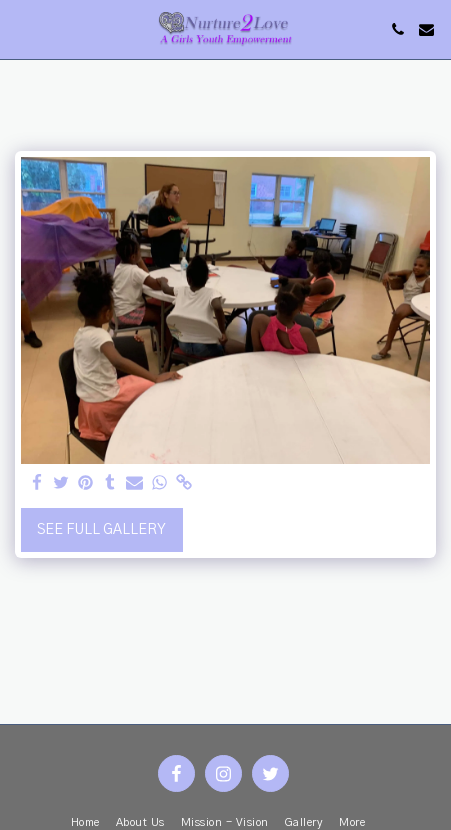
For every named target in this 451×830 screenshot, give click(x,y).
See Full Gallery (101, 530)
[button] (22, 29)
